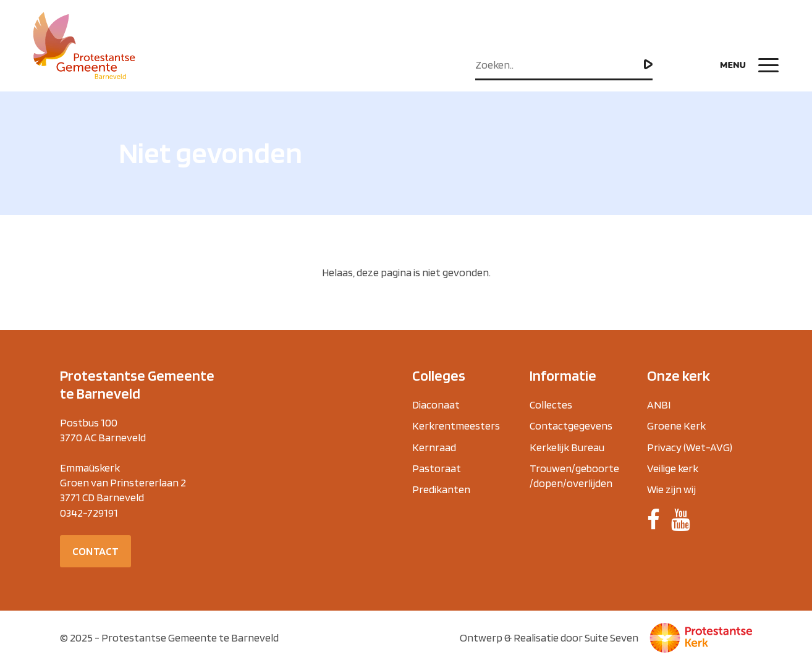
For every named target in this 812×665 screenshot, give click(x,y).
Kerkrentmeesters (456, 426)
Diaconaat (436, 405)
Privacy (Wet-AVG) (690, 447)
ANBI (659, 405)
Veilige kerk (673, 468)
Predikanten (441, 489)
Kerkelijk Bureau (567, 447)
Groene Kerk (676, 426)
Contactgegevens (571, 426)
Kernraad (434, 447)
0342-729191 (89, 513)
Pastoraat (437, 468)
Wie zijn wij (671, 489)
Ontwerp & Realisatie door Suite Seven (549, 637)
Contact (95, 551)
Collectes (551, 405)
